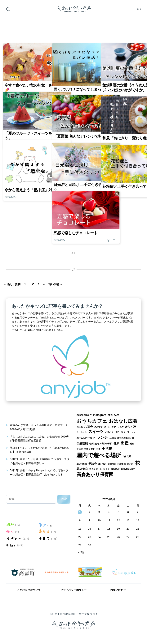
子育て (44, 538)
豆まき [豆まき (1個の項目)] (106, 469)
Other (11, 545)
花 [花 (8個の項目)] (137, 463)
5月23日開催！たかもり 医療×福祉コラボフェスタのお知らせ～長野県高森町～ (40, 461)
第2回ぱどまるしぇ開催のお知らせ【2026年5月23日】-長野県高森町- (40, 450)
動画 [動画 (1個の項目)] (132, 443)
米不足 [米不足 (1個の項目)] (130, 464)
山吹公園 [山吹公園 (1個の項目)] (127, 456)
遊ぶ (10, 524)
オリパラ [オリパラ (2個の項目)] (131, 427)
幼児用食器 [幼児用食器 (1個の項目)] (82, 464)
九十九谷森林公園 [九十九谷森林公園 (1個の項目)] (125, 438)
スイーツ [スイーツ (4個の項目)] (96, 432)
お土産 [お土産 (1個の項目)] (80, 427)
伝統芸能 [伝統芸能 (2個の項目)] (82, 443)
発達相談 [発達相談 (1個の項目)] (112, 464)
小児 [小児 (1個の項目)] (98, 449)
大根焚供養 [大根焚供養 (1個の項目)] (89, 449)
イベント (14, 538)
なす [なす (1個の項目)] (114, 427)
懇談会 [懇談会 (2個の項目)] (93, 464)
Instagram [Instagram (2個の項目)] (100, 415)
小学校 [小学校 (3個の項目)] (107, 448)
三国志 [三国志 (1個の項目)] (113, 438)
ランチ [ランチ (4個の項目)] (102, 437)
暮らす (44, 531)
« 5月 (81, 552)
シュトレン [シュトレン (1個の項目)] (82, 432)
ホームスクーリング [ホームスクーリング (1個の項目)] (86, 438)
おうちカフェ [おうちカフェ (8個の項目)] (92, 421)
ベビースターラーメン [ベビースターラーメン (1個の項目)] (125, 432)
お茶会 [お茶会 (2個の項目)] (88, 427)
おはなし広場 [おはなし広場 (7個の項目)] (123, 421)
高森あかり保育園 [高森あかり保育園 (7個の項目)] (95, 474)
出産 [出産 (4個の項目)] (125, 443)
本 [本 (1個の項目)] (99, 464)
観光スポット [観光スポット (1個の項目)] (96, 469)
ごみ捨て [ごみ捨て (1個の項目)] (98, 427)
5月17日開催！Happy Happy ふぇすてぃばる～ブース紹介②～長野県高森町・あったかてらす (39, 472)
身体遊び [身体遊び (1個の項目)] (115, 469)
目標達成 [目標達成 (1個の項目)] (121, 464)
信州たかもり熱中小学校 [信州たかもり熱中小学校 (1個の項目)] (101, 443)
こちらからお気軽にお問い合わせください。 (38, 330)
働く (10, 531)
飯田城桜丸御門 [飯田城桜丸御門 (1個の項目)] (128, 469)
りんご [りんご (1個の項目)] (120, 427)
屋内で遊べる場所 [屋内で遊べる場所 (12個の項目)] (99, 455)
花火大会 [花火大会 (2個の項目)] (82, 469)
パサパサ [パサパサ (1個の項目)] (109, 432)
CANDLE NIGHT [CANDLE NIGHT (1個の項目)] (84, 415)
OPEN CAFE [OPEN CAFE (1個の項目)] (113, 415)
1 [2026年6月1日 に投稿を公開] (80, 512)
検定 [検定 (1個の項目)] (104, 464)
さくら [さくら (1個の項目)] (107, 427)
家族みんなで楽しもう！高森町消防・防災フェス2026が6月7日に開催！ (39, 427)
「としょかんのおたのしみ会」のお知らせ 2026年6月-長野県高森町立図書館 (40, 438)
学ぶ (42, 525)
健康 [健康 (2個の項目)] (116, 443)
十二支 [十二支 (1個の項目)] (80, 449)
